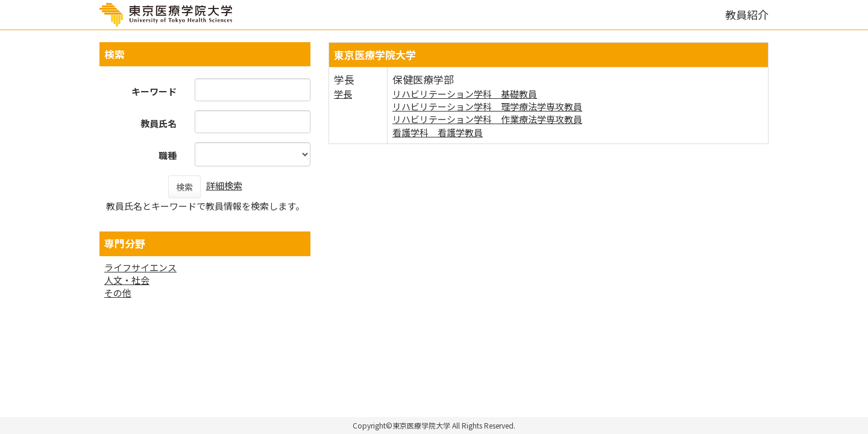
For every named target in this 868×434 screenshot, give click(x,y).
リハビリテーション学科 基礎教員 (465, 94)
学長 (343, 94)
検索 (184, 187)
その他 (118, 293)
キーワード (154, 91)
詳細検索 (224, 185)
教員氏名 (159, 123)
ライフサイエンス (140, 267)
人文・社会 (127, 280)
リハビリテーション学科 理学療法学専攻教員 (487, 106)
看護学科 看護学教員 (438, 132)
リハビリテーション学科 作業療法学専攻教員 (487, 119)
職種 (168, 155)
